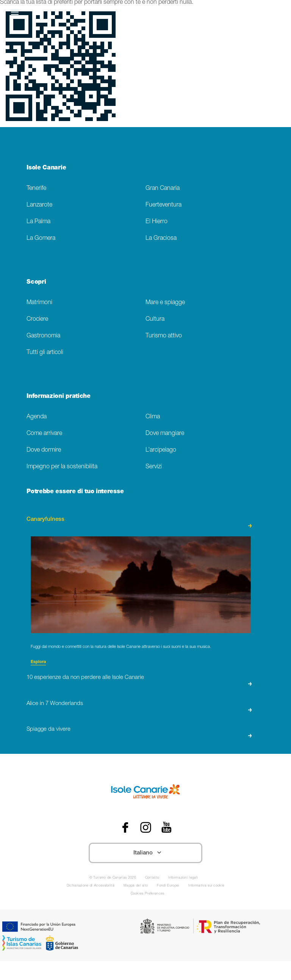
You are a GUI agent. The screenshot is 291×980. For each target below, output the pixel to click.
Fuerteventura (163, 205)
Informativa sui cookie (206, 886)
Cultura (155, 319)
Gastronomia (43, 336)
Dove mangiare (165, 434)
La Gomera (41, 238)
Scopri (36, 283)
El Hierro (156, 222)
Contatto (152, 878)
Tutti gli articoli (45, 353)
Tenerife (36, 189)
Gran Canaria (163, 189)
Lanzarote (39, 205)
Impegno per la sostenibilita (62, 467)
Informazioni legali (183, 878)
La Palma (38, 222)
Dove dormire (44, 450)
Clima (153, 417)
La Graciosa (161, 238)
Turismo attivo (164, 336)
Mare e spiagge (165, 303)
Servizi (154, 467)
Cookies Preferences (148, 894)
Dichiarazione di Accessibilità (91, 886)
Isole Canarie (46, 168)
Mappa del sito (136, 886)
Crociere (37, 319)
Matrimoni (39, 303)
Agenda (37, 417)
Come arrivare (44, 434)
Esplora (38, 662)
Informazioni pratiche (58, 397)
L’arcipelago (161, 450)
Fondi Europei (168, 886)
